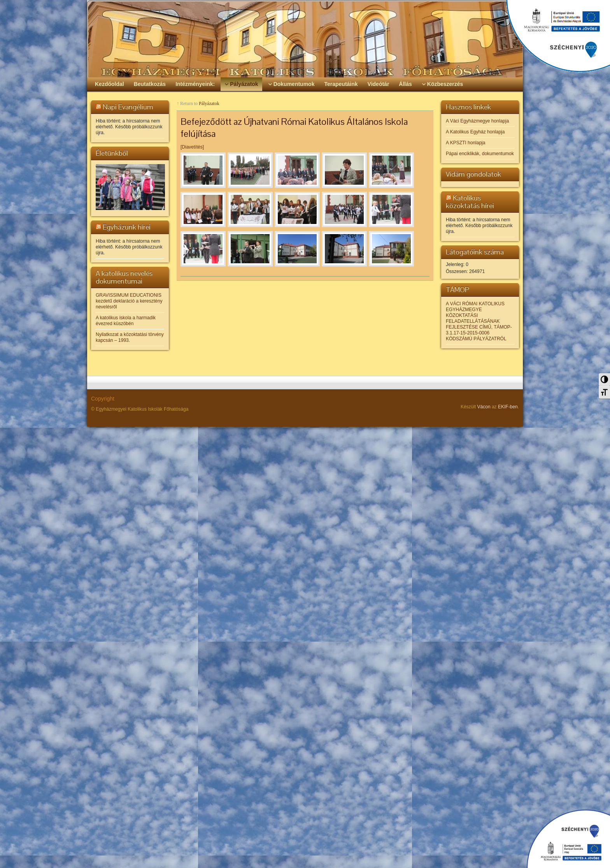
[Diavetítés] (192, 147)
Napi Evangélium (128, 107)
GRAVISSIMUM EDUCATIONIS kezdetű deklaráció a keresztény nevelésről (129, 301)
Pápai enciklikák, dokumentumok (480, 154)
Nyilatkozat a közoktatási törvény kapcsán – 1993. (130, 337)
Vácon (484, 407)
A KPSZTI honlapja (465, 143)
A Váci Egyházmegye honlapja (477, 121)
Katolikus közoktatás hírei (470, 202)
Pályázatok (209, 103)
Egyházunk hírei (127, 227)
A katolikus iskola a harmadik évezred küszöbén (126, 321)
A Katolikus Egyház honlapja (475, 132)
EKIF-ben (508, 407)
